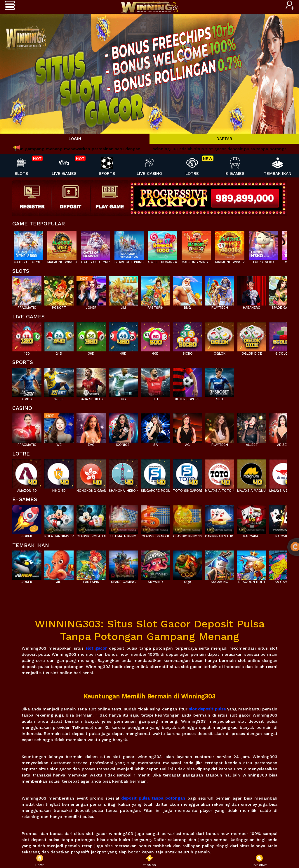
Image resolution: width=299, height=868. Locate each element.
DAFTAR (224, 139)
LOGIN (75, 139)
